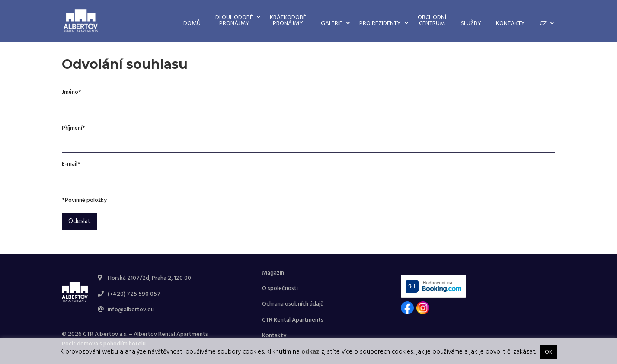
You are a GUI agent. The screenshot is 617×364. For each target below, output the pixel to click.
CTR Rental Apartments (293, 320)
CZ (543, 24)
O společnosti (280, 289)
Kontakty (510, 24)
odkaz (310, 352)
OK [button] (548, 352)
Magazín (273, 273)
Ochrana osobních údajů (293, 304)
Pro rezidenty (380, 24)
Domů (192, 24)
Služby (471, 24)
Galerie (332, 24)
